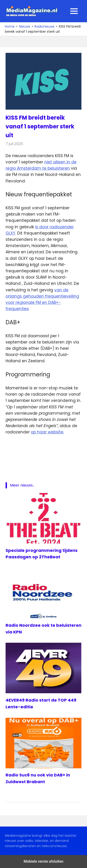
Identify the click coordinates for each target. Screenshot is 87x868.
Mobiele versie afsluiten (43, 861)
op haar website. (47, 432)
